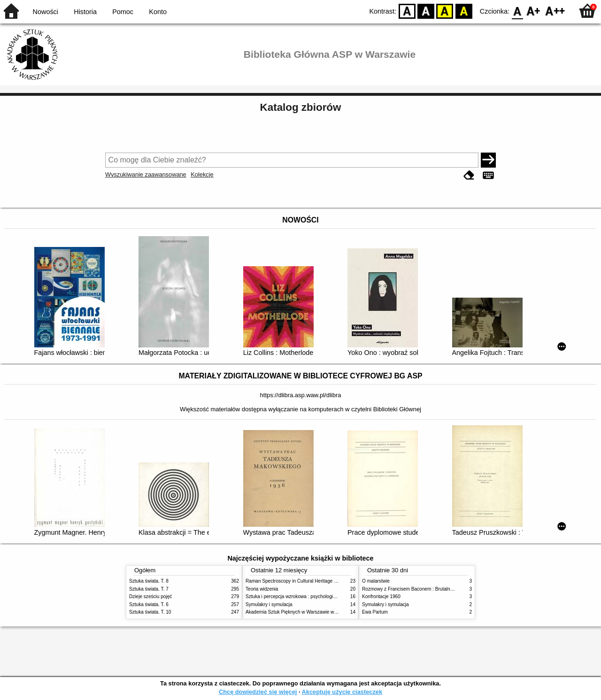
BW (426, 11)
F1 (534, 11)
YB (445, 11)
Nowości (46, 12)
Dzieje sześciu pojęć (150, 596)
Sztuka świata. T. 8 (149, 581)
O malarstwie (376, 581)
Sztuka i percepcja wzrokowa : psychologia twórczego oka (306, 596)
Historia (85, 12)
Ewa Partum (375, 612)
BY (464, 11)
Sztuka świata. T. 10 (150, 612)
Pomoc (123, 12)
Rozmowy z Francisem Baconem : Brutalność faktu (416, 589)
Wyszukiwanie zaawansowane (146, 174)
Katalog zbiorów (301, 107)
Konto (158, 12)
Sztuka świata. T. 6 (149, 604)
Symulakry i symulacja (269, 604)
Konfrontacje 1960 (381, 596)
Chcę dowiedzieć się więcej (258, 692)
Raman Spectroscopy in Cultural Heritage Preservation (303, 581)
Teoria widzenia (262, 589)
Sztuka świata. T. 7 (149, 589)
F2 (555, 11)
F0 (517, 11)
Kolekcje (202, 174)
